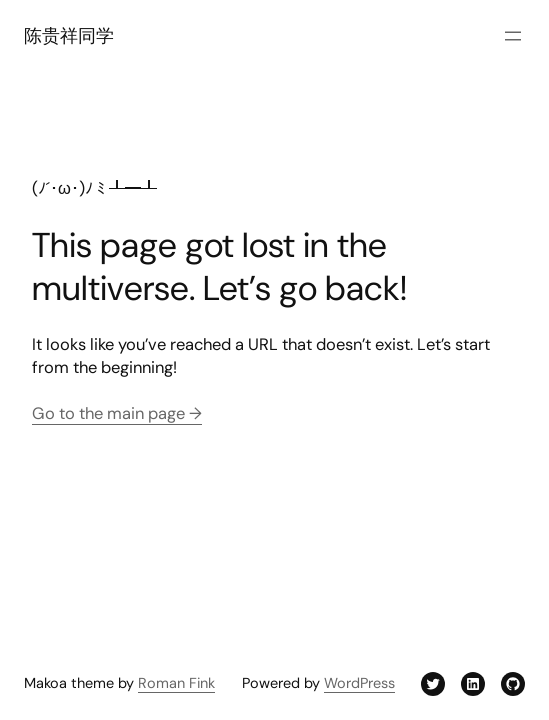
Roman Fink (176, 683)
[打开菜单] (513, 36)
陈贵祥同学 (69, 36)
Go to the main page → (117, 413)
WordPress (359, 683)
